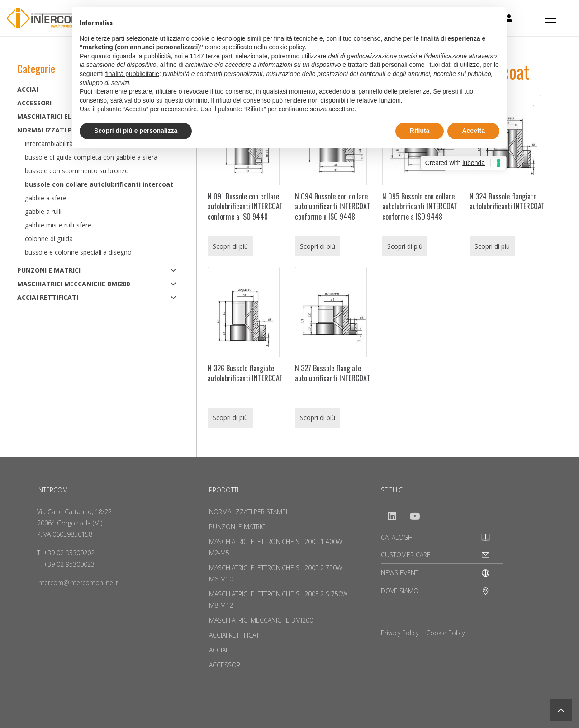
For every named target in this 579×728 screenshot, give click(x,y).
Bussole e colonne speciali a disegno (78, 252)
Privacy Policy (400, 633)
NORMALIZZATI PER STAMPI (248, 512)
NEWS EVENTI (400, 573)
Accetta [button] (473, 131)
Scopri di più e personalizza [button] (136, 131)
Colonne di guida (49, 239)
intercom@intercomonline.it (78, 583)
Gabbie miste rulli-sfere (58, 225)
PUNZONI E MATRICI (49, 270)
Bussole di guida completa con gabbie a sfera (91, 157)
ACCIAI (218, 650)
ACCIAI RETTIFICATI (48, 297)
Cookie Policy (445, 633)
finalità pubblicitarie (132, 74)
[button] (561, 710)
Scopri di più (230, 246)
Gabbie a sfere (46, 198)
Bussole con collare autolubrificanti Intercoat (99, 184)
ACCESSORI (225, 665)
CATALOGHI (397, 537)
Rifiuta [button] (420, 131)
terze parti (220, 56)
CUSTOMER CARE (406, 555)
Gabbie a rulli (43, 211)
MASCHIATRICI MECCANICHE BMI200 (74, 284)
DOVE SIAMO (400, 591)
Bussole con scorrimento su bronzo (77, 171)
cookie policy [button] (287, 47)
